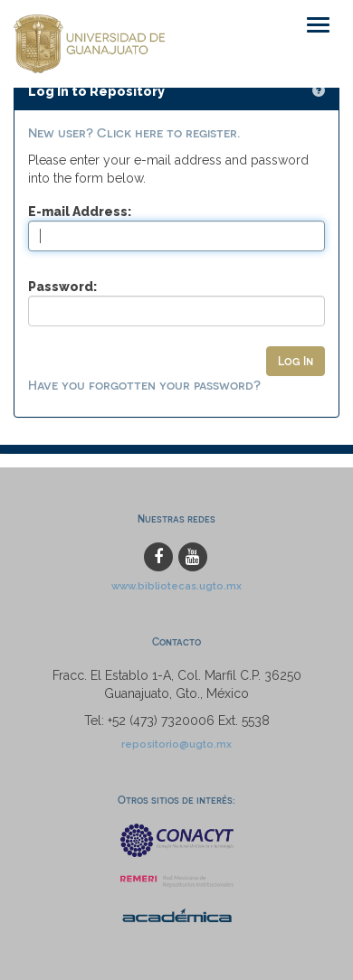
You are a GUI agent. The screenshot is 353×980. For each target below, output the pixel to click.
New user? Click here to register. (134, 132)
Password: (62, 287)
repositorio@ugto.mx (176, 744)
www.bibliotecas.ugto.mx (176, 586)
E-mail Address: (80, 212)
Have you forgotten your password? (144, 385)
